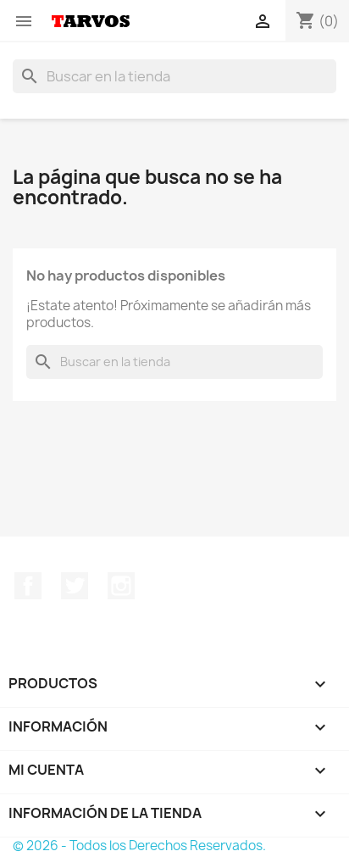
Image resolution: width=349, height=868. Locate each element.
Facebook (28, 586)
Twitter (75, 586)
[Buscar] (174, 76)
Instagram (121, 586)
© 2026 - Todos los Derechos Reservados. (139, 846)
